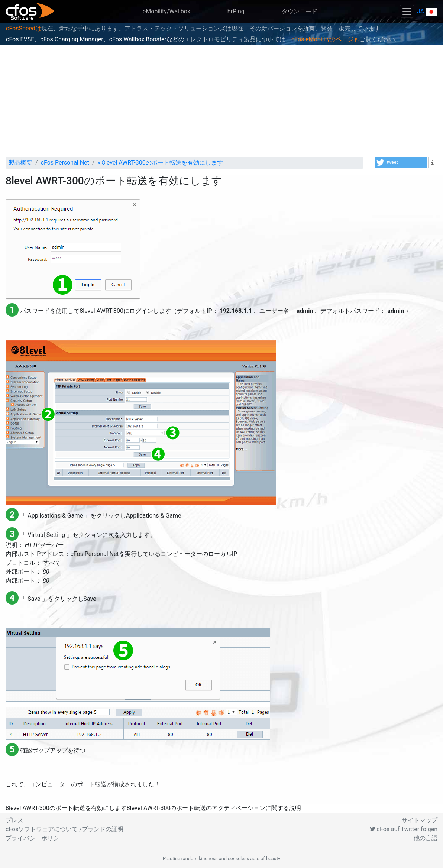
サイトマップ (420, 820)
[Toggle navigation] (407, 11)
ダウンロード (300, 11)
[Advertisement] (221, 101)
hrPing (236, 11)
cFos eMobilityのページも (325, 39)
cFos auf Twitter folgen (404, 829)
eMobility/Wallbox (166, 11)
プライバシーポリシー (35, 838)
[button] (401, 162)
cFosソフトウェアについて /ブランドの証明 (64, 829)
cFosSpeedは (24, 28)
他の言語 (426, 838)
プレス (14, 820)
